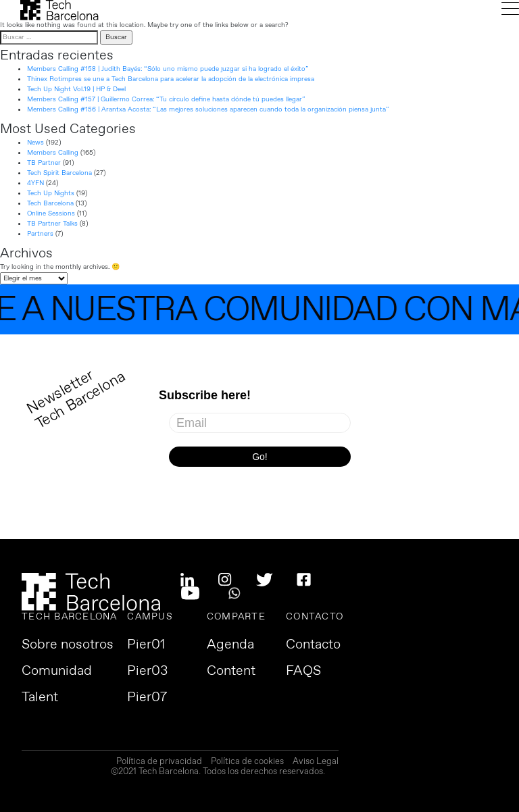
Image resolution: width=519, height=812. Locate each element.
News (35, 143)
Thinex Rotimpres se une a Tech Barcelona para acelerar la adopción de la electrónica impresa (171, 79)
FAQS (303, 671)
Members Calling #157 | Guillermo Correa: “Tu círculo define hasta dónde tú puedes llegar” (166, 99)
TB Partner (44, 163)
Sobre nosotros (68, 645)
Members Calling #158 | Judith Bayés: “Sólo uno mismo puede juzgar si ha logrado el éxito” (168, 69)
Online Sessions (51, 213)
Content (231, 671)
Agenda (230, 645)
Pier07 (147, 698)
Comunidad (57, 671)
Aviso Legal (316, 762)
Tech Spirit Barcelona (59, 173)
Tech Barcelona (50, 203)
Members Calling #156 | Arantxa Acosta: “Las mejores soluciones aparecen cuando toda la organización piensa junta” (208, 109)
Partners (40, 234)
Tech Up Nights (51, 193)
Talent (40, 698)
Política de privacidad (159, 762)
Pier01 (146, 645)
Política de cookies (247, 762)
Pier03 (147, 671)
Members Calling (53, 153)
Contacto (313, 645)
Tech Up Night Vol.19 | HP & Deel (76, 89)
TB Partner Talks (52, 224)
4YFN (35, 183)
